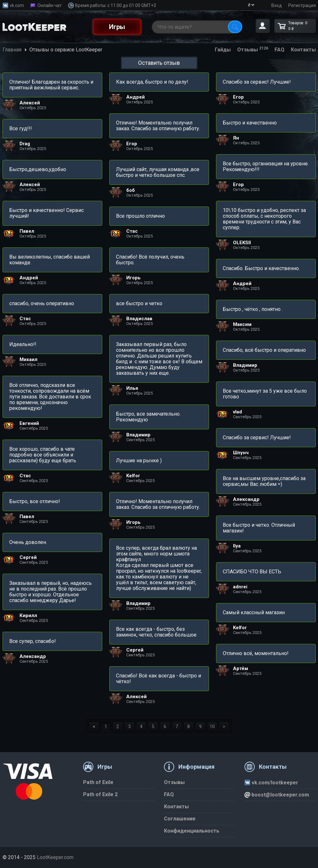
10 (212, 727)
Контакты (303, 50)
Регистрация (302, 5)
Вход (277, 5)
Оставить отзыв (159, 63)
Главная (12, 50)
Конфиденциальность (192, 831)
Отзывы (253, 50)
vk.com (17, 5)
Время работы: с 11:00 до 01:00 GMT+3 (116, 5)
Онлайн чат (50, 5)
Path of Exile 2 (100, 794)
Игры (117, 27)
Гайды (223, 50)
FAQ (279, 50)
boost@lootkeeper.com (277, 795)
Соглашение (180, 819)
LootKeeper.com (55, 857)
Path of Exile (98, 782)
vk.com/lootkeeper (271, 783)
